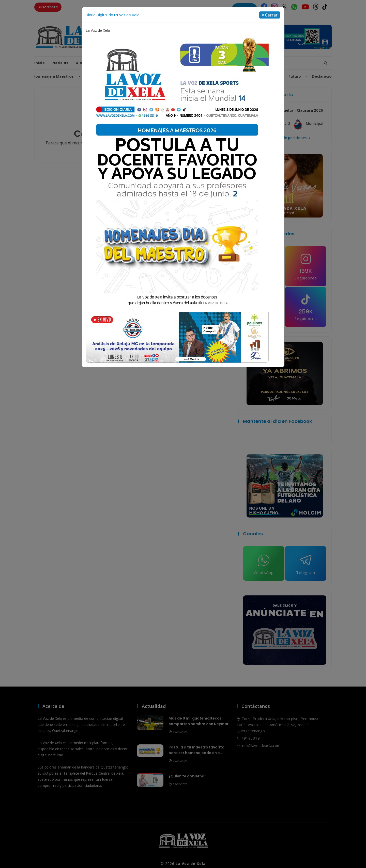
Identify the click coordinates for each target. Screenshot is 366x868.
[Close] (270, 15)
